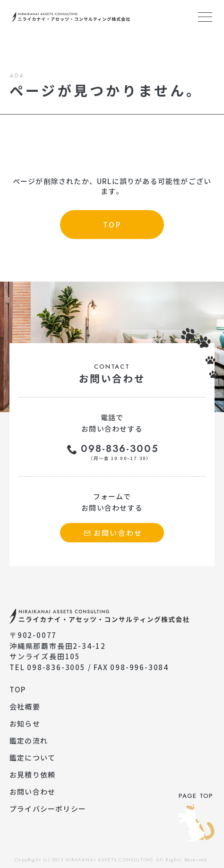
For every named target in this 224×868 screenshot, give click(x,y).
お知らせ (25, 723)
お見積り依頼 (32, 775)
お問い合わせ (32, 792)
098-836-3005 (120, 452)
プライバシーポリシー (48, 809)
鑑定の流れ (29, 740)
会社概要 (25, 706)
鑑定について (32, 757)
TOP (18, 689)
